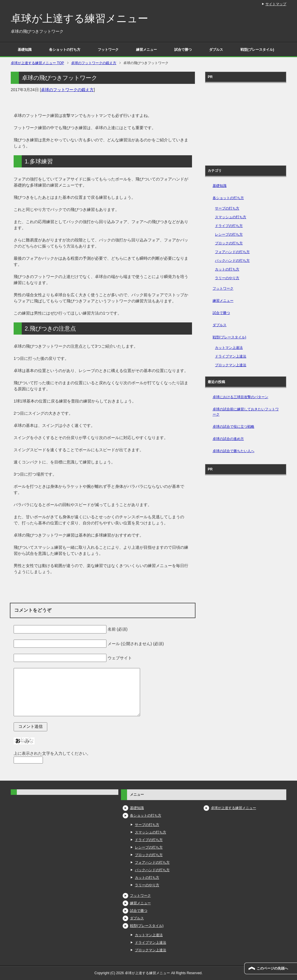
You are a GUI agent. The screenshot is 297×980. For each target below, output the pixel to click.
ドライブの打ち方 (229, 226)
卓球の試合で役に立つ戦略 (233, 427)
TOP (37, 63)
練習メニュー (146, 50)
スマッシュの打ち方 (231, 217)
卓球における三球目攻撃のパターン (240, 397)
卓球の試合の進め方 (228, 439)
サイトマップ (276, 4)
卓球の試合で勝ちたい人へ (233, 451)
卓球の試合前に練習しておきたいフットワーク (246, 412)
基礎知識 (25, 50)
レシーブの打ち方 (229, 234)
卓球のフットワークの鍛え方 (67, 90)
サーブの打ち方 (227, 208)
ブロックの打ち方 (229, 243)
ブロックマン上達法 (231, 365)
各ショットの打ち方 (65, 50)
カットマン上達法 (229, 348)
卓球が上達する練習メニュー (79, 18)
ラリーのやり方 (227, 278)
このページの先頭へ (272, 968)
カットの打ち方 (227, 269)
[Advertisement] (246, 122)
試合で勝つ (183, 50)
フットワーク (108, 50)
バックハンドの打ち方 (232, 261)
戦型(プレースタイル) (257, 50)
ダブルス (216, 50)
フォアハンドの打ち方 (232, 252)
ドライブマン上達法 (231, 356)
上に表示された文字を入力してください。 (52, 753)
